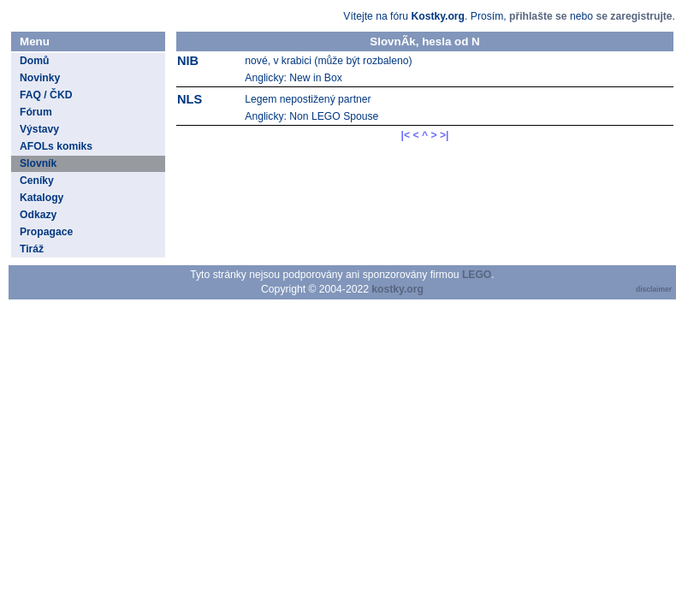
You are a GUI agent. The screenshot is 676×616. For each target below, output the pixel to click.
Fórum (36, 112)
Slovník (38, 163)
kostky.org (397, 289)
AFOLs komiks (56, 146)
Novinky (40, 78)
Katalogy (42, 198)
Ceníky (37, 181)
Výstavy (39, 129)
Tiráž (32, 249)
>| (445, 135)
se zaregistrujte (634, 16)
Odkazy (38, 215)
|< (406, 135)
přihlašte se (538, 16)
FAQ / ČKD (46, 95)
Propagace (46, 232)
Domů (34, 61)
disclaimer (654, 289)
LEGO (477, 275)
